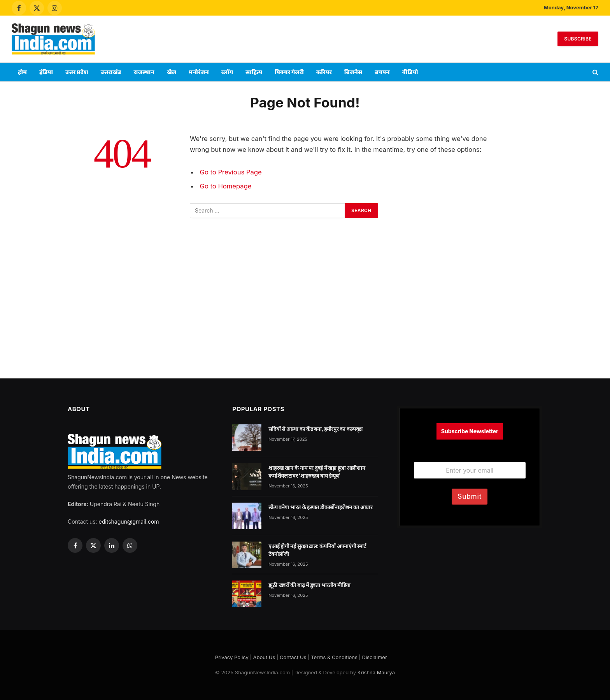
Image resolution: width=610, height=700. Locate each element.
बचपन (382, 72)
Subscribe (578, 39)
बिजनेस (353, 72)
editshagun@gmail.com (129, 521)
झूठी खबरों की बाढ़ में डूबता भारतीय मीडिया (309, 585)
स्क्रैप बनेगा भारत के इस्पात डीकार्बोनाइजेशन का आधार (320, 507)
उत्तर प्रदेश (77, 72)
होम (22, 72)
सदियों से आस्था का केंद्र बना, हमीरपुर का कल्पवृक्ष (316, 429)
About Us (264, 657)
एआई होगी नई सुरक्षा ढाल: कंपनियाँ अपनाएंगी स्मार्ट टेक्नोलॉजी (317, 550)
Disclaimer (375, 657)
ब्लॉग (227, 72)
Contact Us (293, 657)
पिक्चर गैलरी (289, 72)
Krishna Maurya (376, 672)
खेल (172, 72)
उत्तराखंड (111, 72)
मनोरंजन (199, 72)
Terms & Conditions (334, 657)
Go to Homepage (226, 186)
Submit (470, 496)
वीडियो (410, 72)
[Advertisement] (305, 38)
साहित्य (254, 72)
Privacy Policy (232, 657)
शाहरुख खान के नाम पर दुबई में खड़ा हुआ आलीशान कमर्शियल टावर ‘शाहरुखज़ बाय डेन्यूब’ (317, 472)
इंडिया (46, 72)
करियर (324, 72)
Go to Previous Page (231, 172)
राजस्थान (144, 72)
